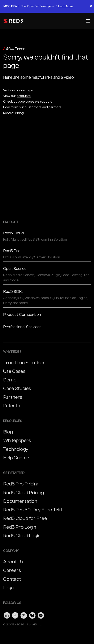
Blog (8, 432)
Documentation (20, 501)
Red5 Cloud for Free (25, 518)
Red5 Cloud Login (22, 536)
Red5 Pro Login (20, 527)
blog (20, 113)
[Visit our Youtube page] (41, 614)
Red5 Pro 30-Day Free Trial (33, 510)
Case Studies (17, 388)
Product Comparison (22, 314)
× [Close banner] (91, 6)
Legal (9, 588)
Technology (16, 449)
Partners (13, 397)
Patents (11, 406)
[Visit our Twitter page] (24, 614)
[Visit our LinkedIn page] (7, 614)
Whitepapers (17, 440)
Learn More (65, 6)
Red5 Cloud (47, 236)
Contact (12, 579)
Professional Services (22, 327)
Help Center (16, 458)
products (24, 96)
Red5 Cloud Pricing (23, 493)
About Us (13, 562)
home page (25, 90)
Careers (12, 570)
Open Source (47, 274)
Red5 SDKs (47, 297)
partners (55, 107)
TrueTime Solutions (24, 363)
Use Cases (14, 371)
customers (33, 107)
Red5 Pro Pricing (21, 484)
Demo (10, 380)
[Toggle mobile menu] (87, 21)
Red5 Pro (47, 254)
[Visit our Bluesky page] (32, 614)
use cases (27, 102)
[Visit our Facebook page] (15, 614)
